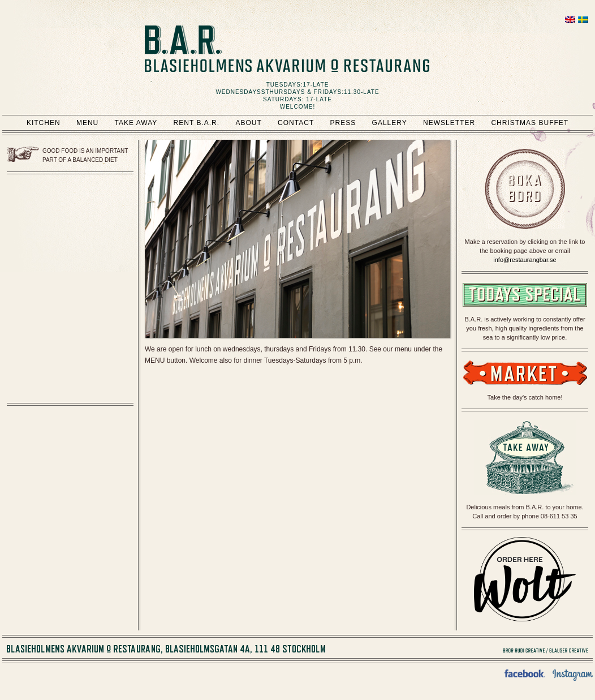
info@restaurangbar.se (525, 260)
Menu (87, 123)
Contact (296, 123)
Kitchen (44, 123)
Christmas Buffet (530, 123)
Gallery (390, 123)
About (248, 123)
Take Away (136, 123)
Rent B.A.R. (197, 123)
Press (343, 123)
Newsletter (449, 123)
